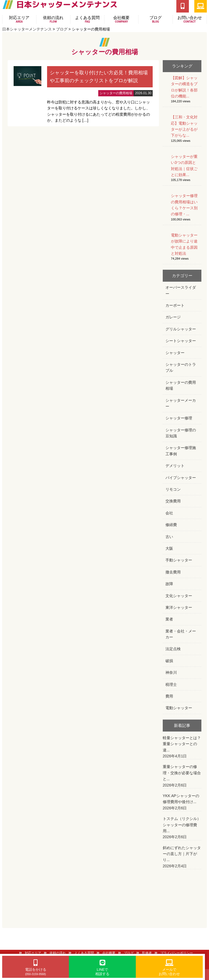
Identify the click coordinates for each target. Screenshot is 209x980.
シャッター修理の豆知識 (181, 433)
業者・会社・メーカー (181, 634)
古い (169, 537)
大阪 (169, 548)
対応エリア (19, 19)
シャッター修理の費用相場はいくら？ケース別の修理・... (184, 205)
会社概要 (121, 19)
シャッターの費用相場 (181, 385)
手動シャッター (179, 560)
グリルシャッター (181, 329)
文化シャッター (179, 596)
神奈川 (171, 672)
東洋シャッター (179, 607)
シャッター (175, 353)
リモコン (173, 489)
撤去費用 (173, 572)
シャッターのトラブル (181, 367)
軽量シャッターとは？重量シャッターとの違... (182, 747)
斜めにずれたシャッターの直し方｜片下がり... (182, 857)
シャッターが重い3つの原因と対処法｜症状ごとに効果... (184, 166)
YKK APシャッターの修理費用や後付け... (182, 802)
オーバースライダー (181, 290)
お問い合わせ (190, 19)
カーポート (175, 305)
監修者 (144, 953)
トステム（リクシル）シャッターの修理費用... (182, 828)
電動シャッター (179, 708)
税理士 (171, 684)
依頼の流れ (53, 19)
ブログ (155, 19)
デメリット (175, 466)
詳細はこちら (83, 93)
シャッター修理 (179, 418)
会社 (169, 513)
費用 (169, 696)
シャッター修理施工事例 (181, 451)
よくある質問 (87, 19)
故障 (169, 584)
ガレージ (173, 317)
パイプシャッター (181, 478)
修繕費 (171, 525)
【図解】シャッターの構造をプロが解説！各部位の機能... (184, 87)
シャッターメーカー (181, 403)
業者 (169, 619)
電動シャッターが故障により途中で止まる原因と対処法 (184, 244)
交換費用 (173, 501)
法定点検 (173, 649)
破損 (169, 661)
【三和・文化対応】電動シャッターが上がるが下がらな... (184, 126)
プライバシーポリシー (174, 953)
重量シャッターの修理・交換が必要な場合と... (182, 776)
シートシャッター (181, 341)
